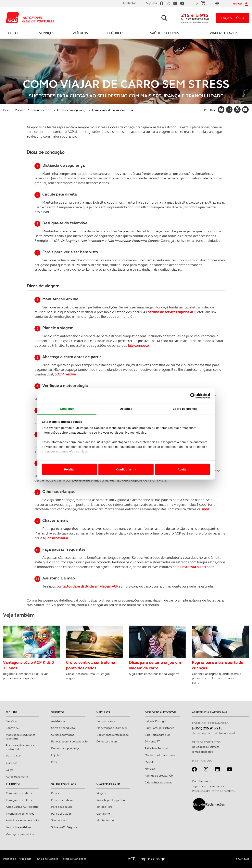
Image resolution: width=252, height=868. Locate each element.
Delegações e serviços (206, 747)
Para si (55, 793)
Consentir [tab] (67, 409)
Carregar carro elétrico (20, 800)
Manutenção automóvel (112, 728)
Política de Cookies (46, 859)
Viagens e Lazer (108, 784)
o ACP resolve (65, 374)
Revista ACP (13, 756)
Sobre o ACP (14, 728)
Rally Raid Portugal (157, 748)
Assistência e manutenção (22, 820)
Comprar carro (106, 721)
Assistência (58, 721)
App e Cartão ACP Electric (22, 807)
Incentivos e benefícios (20, 814)
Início (6, 110)
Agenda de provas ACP (159, 776)
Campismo (103, 814)
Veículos (20, 110)
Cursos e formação (63, 735)
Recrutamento (201, 781)
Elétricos (13, 784)
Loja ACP (57, 755)
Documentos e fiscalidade (113, 735)
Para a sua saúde (62, 807)
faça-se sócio (233, 18)
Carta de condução (63, 728)
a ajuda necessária (54, 538)
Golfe (9, 770)
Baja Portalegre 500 (157, 735)
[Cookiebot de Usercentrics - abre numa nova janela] (193, 396)
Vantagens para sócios (20, 834)
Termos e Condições (74, 859)
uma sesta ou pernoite (197, 567)
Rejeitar (69, 469)
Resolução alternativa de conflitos (213, 791)
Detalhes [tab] (126, 409)
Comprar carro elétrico (20, 793)
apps (206, 509)
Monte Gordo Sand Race (160, 755)
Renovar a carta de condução (69, 741)
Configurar (126, 469)
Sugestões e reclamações (208, 786)
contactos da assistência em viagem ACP (88, 586)
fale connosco (138, 346)
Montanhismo (105, 820)
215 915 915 (195, 15)
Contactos (130, 3)
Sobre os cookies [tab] (185, 409)
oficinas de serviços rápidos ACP (172, 312)
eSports (150, 762)
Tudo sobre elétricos (18, 827)
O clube (12, 712)
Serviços (58, 712)
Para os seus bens (62, 800)
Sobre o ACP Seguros (64, 827)
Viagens (101, 793)
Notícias (150, 769)
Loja (199, 4)
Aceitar (183, 469)
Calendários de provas (158, 782)
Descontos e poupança (65, 748)
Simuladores (59, 820)
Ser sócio (11, 721)
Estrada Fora (104, 807)
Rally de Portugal (155, 721)
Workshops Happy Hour (111, 800)
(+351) (207, 728)
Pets (54, 762)
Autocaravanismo (17, 777)
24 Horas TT (152, 741)
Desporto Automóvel (161, 712)
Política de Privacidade (17, 859)
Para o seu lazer (61, 814)
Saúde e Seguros (64, 784)
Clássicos (12, 763)
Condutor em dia (41, 110)
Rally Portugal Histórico (159, 728)
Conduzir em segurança (72, 110)
